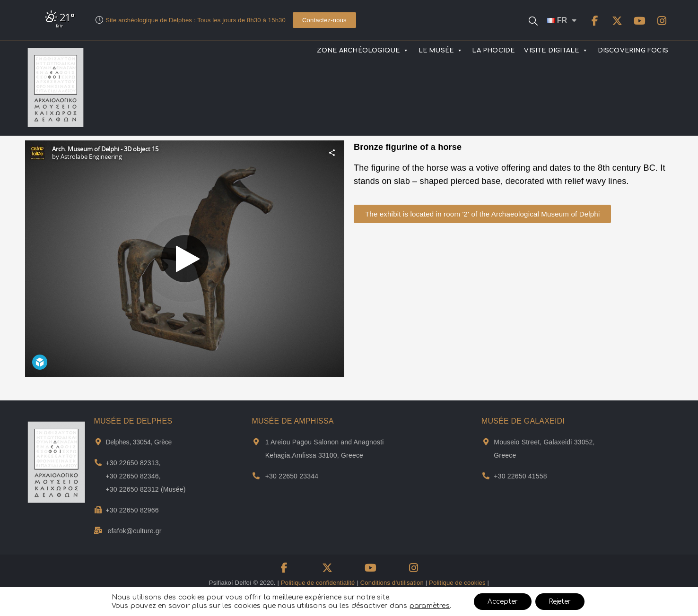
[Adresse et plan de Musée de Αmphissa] (256, 442)
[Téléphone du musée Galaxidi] (486, 476)
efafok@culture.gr (135, 531)
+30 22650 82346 (132, 476)
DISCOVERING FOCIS (633, 51)
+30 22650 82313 (132, 463)
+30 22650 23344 (292, 476)
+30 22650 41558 (520, 476)
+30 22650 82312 (132, 489)
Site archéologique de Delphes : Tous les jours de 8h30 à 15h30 (196, 20)
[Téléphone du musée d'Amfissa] (256, 476)
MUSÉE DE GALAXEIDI (523, 421)
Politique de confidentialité (318, 583)
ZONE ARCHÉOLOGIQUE (363, 51)
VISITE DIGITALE (556, 51)
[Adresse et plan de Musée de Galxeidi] (486, 442)
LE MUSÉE (441, 51)
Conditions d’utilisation (392, 583)
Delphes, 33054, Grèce (139, 442)
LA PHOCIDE (493, 51)
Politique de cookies (457, 583)
